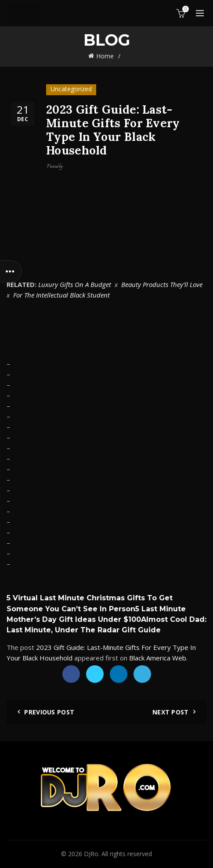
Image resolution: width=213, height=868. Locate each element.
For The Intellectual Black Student (61, 295)
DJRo (91, 854)
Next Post (171, 712)
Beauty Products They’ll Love (162, 284)
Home (105, 56)
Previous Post (49, 712)
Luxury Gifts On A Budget (75, 284)
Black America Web (158, 658)
